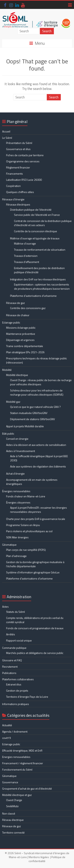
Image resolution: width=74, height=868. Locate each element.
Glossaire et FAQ (12, 660)
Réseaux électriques (18, 204)
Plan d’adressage (16, 556)
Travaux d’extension (26, 256)
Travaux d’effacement (27, 262)
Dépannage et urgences (20, 340)
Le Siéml (7, 138)
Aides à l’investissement (21, 451)
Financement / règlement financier (23, 763)
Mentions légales (39, 857)
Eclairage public (11, 322)
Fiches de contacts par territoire (25, 155)
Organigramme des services (23, 161)
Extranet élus (14, 684)
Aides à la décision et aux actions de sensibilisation (36, 445)
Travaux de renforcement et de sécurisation (40, 250)
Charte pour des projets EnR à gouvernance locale (36, 519)
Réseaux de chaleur (18, 315)
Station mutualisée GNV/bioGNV (29, 413)
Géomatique (9, 545)
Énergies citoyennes (18, 502)
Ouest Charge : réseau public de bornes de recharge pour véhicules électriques (41, 382)
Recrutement (10, 667)
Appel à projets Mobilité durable (25, 426)
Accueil (6, 131)
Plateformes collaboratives (18, 679)
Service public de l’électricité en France (37, 215)
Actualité (7, 725)
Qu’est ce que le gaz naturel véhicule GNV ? (35, 407)
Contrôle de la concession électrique (36, 231)
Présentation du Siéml (19, 143)
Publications (9, 673)
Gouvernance (10, 782)
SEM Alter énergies (17, 537)
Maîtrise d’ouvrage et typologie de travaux (35, 238)
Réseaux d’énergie (13, 199)
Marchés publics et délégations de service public (35, 653)
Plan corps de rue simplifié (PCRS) (26, 550)
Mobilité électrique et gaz (17, 795)
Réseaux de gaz (15, 303)
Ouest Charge (14, 800)
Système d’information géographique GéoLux (33, 572)
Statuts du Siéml (15, 612)
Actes (5, 607)
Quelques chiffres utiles (20, 192)
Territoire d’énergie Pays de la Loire (27, 697)
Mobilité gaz (13, 402)
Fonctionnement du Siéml (17, 769)
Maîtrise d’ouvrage (25, 243)
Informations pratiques (16, 704)
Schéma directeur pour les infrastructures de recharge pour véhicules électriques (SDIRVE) (37, 392)
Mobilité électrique (17, 375)
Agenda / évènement (15, 731)
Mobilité (7, 370)
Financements (15, 174)
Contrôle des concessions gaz (28, 308)
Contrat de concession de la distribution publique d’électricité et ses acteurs (43, 223)
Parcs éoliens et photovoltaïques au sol (29, 531)
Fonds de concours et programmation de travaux (35, 628)
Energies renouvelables (16, 757)
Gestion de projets (17, 690)
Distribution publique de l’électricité (31, 210)
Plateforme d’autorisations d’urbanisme (33, 296)
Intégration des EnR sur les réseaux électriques (38, 279)
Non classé (9, 813)
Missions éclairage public (21, 328)
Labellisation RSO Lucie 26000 (24, 180)
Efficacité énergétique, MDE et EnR (22, 750)
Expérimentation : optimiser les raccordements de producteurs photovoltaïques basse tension (42, 286)
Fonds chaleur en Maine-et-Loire (26, 496)
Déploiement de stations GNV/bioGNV (32, 419)
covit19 (7, 738)
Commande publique (14, 648)
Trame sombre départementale (25, 346)
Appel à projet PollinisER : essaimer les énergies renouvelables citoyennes (38, 510)
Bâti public (8, 434)
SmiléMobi (12, 806)
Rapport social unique (19, 640)
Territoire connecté (13, 832)
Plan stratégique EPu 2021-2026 (25, 352)
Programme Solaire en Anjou (23, 525)
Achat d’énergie (15, 473)
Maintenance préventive (21, 334)
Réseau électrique (13, 820)
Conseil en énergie (17, 439)
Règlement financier (18, 167)
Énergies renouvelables (16, 491)
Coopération (13, 186)
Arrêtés (11, 634)
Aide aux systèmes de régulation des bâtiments (38, 466)
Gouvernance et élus (18, 149)
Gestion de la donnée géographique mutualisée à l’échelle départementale (35, 564)
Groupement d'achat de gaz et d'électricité (27, 789)
